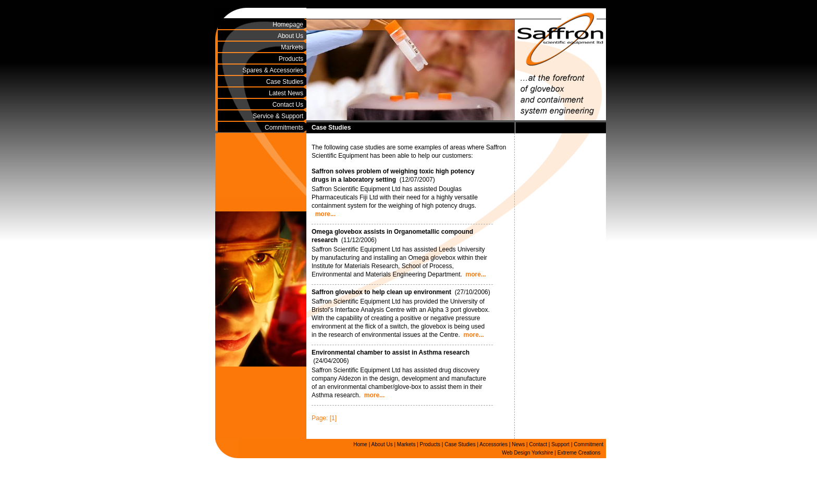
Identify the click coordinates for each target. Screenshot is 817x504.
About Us (290, 36)
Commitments (284, 128)
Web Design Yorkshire (527, 453)
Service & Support (278, 116)
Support (560, 444)
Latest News (286, 93)
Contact (538, 444)
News (518, 444)
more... (325, 214)
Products (291, 59)
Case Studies (285, 82)
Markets (292, 47)
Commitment (589, 444)
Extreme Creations (579, 453)
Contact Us (288, 105)
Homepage (288, 24)
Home (360, 444)
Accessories (493, 444)
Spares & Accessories (273, 70)
